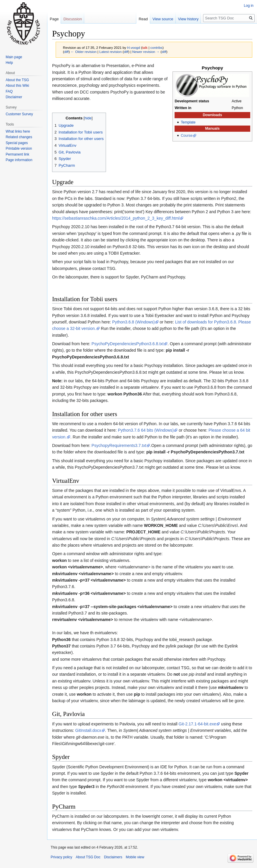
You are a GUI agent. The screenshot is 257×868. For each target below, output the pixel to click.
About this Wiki (17, 86)
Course (187, 136)
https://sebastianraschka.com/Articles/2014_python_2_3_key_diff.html (116, 218)
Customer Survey (19, 114)
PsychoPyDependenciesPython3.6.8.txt (128, 344)
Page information (19, 160)
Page (54, 19)
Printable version (19, 148)
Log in (249, 6)
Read (143, 19)
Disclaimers (113, 857)
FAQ (9, 91)
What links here (18, 131)
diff (66, 52)
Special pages (17, 143)
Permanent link (17, 154)
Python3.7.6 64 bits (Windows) (146, 430)
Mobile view (135, 857)
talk (145, 47)
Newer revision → (146, 52)
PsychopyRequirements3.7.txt (119, 445)
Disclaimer (14, 97)
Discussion (73, 19)
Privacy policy (61, 857)
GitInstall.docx (88, 730)
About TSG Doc (88, 857)
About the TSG (17, 80)
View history (188, 19)
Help (9, 63)
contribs (156, 47)
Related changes (19, 137)
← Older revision (84, 52)
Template (188, 122)
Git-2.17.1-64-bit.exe (198, 724)
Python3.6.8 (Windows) (134, 322)
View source (163, 19)
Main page (14, 57)
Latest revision (110, 52)
